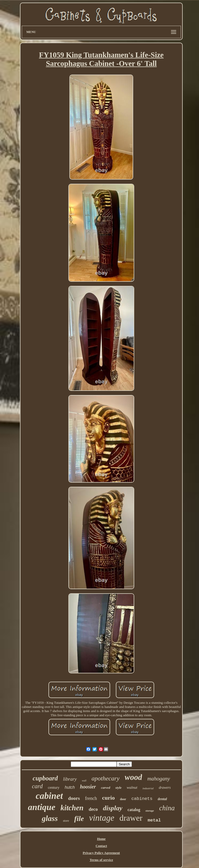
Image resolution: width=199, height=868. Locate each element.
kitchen (72, 808)
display (113, 808)
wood (133, 777)
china (167, 808)
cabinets (142, 799)
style (118, 788)
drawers (165, 788)
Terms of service (101, 860)
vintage (102, 818)
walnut (132, 787)
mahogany (159, 779)
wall (84, 781)
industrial (148, 788)
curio (108, 798)
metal (154, 820)
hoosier (88, 787)
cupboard (45, 778)
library (70, 779)
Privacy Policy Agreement (101, 853)
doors (74, 798)
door (123, 799)
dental (162, 799)
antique (42, 807)
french (91, 798)
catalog (134, 810)
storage (150, 811)
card (37, 786)
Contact (101, 846)
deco (93, 809)
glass (50, 818)
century (54, 787)
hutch (70, 787)
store (66, 821)
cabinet (49, 796)
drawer (131, 818)
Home (101, 839)
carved (106, 788)
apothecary (105, 778)
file (79, 818)
